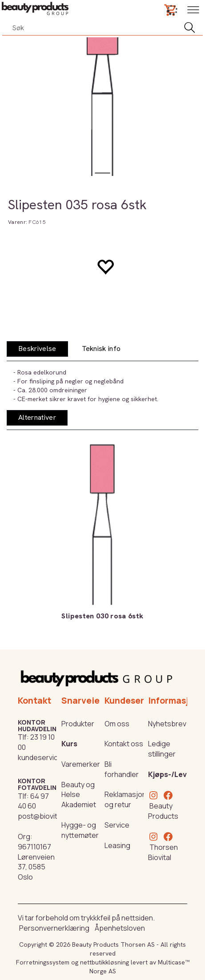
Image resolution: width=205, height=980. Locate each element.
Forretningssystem (43, 962)
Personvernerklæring (54, 928)
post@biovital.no (45, 816)
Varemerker (81, 764)
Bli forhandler (122, 769)
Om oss (117, 724)
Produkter (78, 724)
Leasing (117, 845)
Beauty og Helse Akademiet (79, 795)
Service (117, 825)
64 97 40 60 (33, 801)
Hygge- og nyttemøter (80, 830)
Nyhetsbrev (167, 724)
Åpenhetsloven (120, 928)
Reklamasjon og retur (125, 799)
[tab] (37, 349)
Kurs (69, 744)
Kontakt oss (124, 744)
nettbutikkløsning (105, 962)
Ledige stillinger (162, 749)
